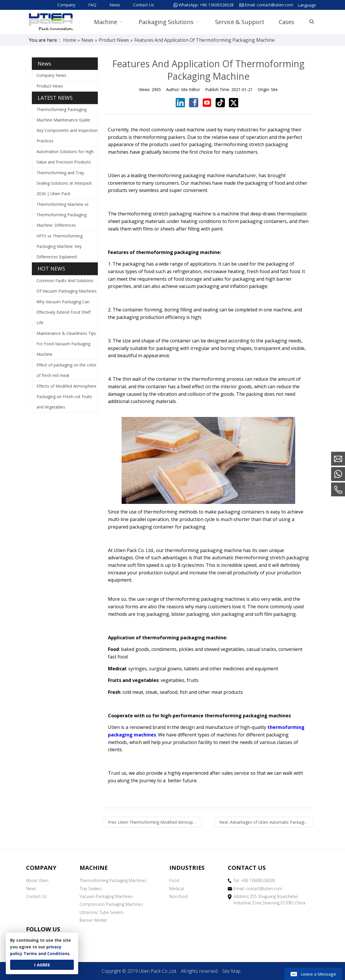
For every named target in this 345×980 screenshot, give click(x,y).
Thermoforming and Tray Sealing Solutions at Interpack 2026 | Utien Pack (64, 183)
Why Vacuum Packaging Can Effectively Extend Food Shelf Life (64, 312)
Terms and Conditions (46, 953)
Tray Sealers (91, 889)
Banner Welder (93, 920)
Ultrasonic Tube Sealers (102, 912)
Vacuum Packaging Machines (106, 896)
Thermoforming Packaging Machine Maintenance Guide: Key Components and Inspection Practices (67, 125)
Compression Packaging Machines (111, 904)
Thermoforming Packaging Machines (113, 880)
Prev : (155, 822)
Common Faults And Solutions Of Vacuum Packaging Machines (67, 286)
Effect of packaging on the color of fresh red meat (66, 370)
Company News (51, 75)
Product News (50, 86)
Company (66, 5)
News (115, 5)
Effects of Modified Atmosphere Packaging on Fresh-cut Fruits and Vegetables (66, 396)
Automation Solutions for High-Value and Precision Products (66, 157)
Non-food (178, 896)
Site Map (231, 971)
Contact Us (144, 5)
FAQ (92, 5)
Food (174, 880)
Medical (177, 889)
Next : (266, 822)
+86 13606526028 (217, 5)
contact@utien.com (275, 5)
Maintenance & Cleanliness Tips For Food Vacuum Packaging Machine (66, 344)
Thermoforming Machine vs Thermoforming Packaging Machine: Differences (63, 215)
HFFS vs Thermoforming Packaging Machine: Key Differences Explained (59, 246)
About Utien (37, 880)
